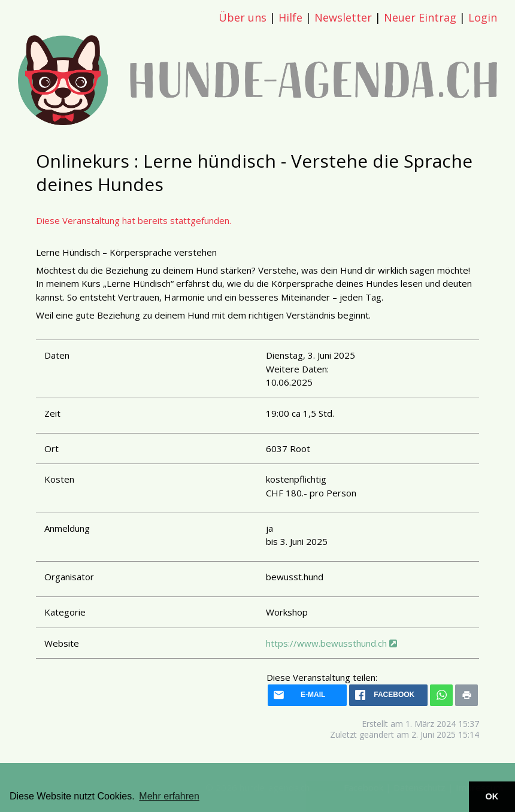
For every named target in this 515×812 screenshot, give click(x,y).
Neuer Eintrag (420, 17)
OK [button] (492, 796)
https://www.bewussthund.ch (331, 643)
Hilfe (290, 17)
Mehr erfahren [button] (169, 796)
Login (483, 17)
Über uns (243, 17)
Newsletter (343, 17)
